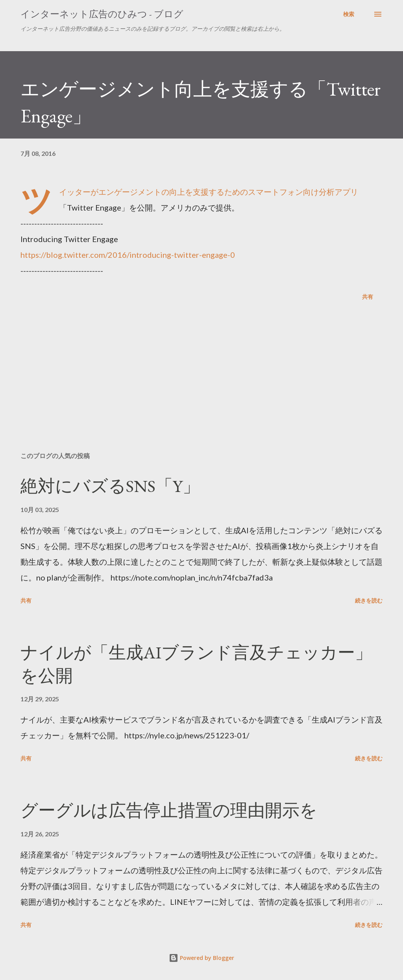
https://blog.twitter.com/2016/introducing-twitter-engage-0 (128, 255)
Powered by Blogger (201, 958)
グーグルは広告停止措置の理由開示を (169, 810)
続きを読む (369, 600)
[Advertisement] (201, 384)
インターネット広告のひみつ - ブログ (102, 14)
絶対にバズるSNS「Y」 (110, 486)
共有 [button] (368, 297)
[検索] (349, 14)
